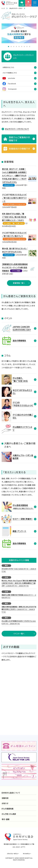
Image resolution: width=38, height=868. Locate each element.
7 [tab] (24, 47)
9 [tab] (30, 47)
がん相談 (22, 4)
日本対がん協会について (11, 793)
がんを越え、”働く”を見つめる (14, 223)
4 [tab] (16, 47)
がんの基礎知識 (7, 809)
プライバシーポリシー (13, 854)
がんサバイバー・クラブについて (17, 129)
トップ (3, 8)
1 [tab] (9, 47)
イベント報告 (16, 271)
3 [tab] (14, 47)
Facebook (12, 84)
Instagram (12, 89)
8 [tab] (27, 47)
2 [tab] (11, 47)
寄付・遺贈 (6, 819)
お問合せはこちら (8, 67)
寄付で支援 (28, 3)
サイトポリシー (27, 854)
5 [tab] (19, 47)
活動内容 (5, 798)
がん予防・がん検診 (9, 814)
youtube (12, 78)
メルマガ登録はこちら (10, 73)
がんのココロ (9, 185)
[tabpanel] (19, 33)
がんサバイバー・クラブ (16, 8)
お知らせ (5, 803)
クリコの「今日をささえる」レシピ (14, 204)
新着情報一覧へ (19, 283)
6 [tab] (22, 47)
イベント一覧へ (19, 634)
